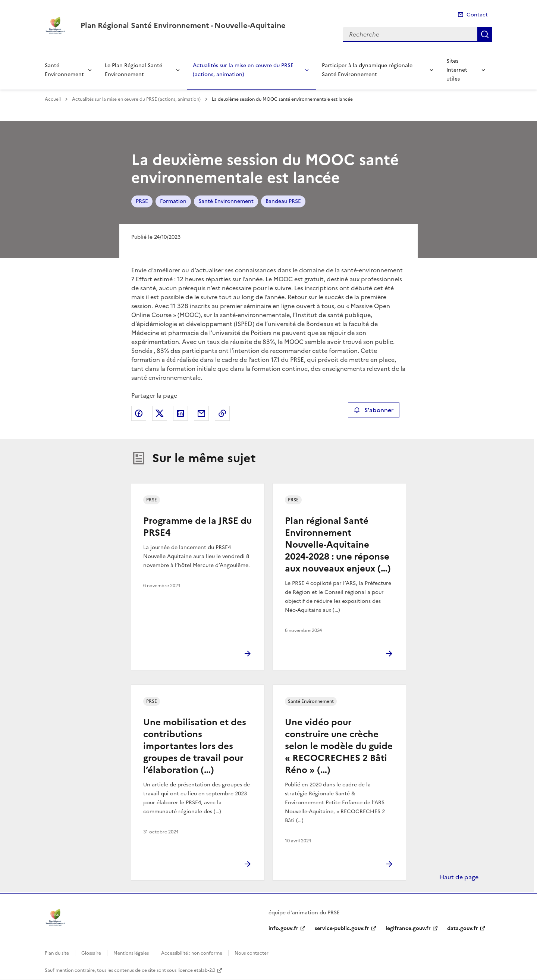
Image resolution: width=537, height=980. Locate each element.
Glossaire (91, 953)
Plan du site (57, 953)
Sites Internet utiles (457, 70)
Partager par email (201, 413)
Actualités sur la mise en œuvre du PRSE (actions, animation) (243, 70)
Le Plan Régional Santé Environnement (134, 70)
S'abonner (373, 410)
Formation (173, 201)
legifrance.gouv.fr (408, 928)
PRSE (142, 201)
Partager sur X (160, 413)
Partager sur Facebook (139, 413)
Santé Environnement (64, 70)
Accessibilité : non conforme (192, 953)
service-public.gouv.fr (342, 928)
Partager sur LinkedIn (180, 413)
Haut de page (458, 877)
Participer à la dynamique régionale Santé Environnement (367, 70)
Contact (477, 15)
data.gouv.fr (463, 928)
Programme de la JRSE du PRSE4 (197, 527)
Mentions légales (131, 953)
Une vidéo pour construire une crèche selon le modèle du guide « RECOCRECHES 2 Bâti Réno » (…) (339, 746)
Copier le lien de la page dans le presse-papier (222, 413)
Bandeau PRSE (283, 201)
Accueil (53, 99)
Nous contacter (252, 953)
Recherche (485, 34)
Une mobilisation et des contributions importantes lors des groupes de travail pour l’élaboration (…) (195, 746)
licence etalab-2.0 (196, 970)
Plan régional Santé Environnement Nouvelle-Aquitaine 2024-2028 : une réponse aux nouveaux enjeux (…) (338, 545)
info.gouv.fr (283, 928)
